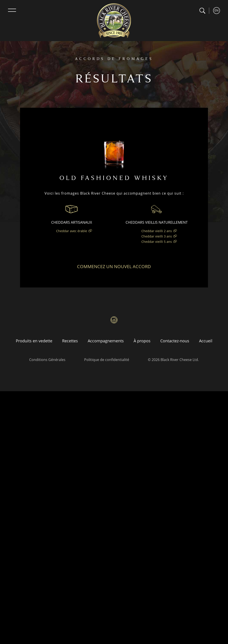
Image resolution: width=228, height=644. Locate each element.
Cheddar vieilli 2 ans (157, 231)
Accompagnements (106, 341)
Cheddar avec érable (72, 231)
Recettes (70, 341)
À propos (142, 341)
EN (217, 10)
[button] (202, 11)
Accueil (206, 341)
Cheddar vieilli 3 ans (157, 236)
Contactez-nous (175, 341)
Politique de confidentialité (107, 360)
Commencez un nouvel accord (114, 266)
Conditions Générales (47, 360)
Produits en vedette (34, 341)
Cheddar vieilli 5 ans (157, 242)
